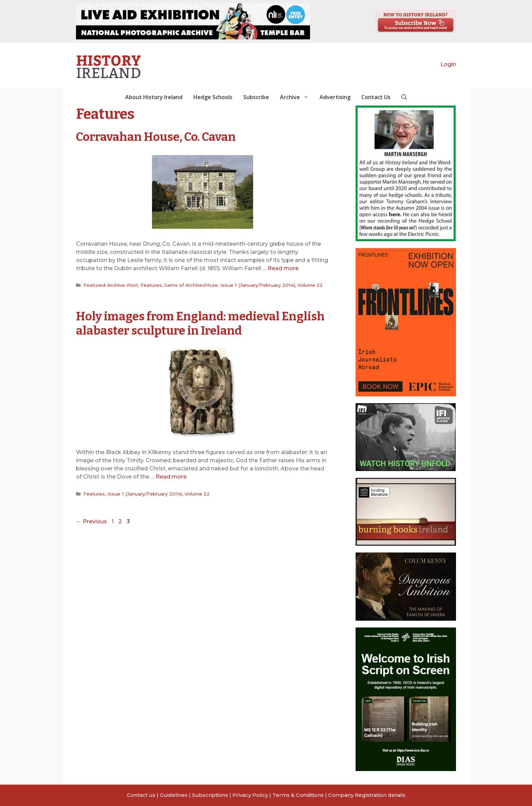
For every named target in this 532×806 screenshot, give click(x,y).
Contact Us (376, 97)
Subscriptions (210, 795)
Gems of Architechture (190, 285)
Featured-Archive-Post (111, 285)
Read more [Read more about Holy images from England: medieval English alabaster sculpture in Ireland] (171, 476)
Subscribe (256, 97)
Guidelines (174, 795)
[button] (404, 97)
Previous (91, 521)
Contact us (141, 795)
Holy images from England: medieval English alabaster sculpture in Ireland (184, 323)
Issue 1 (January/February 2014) (255, 285)
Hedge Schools (213, 97)
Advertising (335, 97)
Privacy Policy (250, 795)
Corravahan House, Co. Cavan (157, 137)
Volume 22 (306, 285)
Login (448, 64)
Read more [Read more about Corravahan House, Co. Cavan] (283, 268)
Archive (297, 97)
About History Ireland (154, 97)
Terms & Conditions (298, 795)
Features (151, 285)
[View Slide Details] (193, 21)
